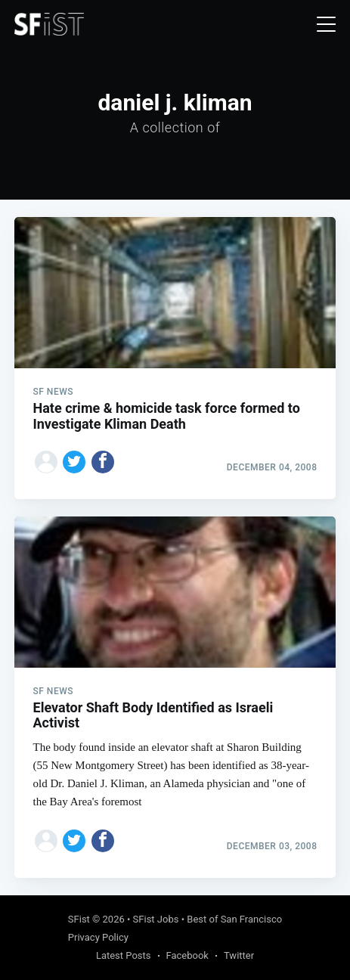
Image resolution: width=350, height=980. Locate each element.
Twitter (239, 955)
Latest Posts (124, 955)
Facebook (187, 955)
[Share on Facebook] (103, 462)
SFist (79, 919)
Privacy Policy (98, 937)
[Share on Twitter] (74, 462)
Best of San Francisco (234, 919)
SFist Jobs (156, 919)
